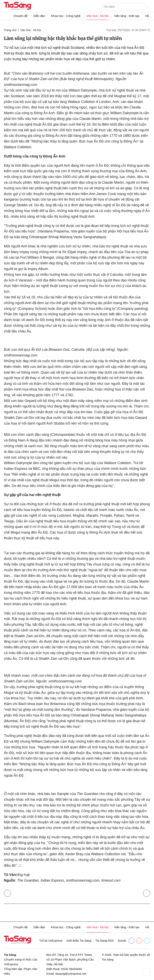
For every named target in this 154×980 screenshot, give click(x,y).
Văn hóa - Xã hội (31, 30)
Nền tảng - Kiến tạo (127, 16)
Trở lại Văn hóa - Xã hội (8, 892)
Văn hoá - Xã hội (97, 16)
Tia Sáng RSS (104, 941)
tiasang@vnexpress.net (71, 974)
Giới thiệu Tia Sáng (79, 941)
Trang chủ (10, 30)
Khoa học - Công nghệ (66, 16)
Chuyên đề (20, 16)
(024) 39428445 (72, 969)
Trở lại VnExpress (51, 941)
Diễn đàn (39, 16)
